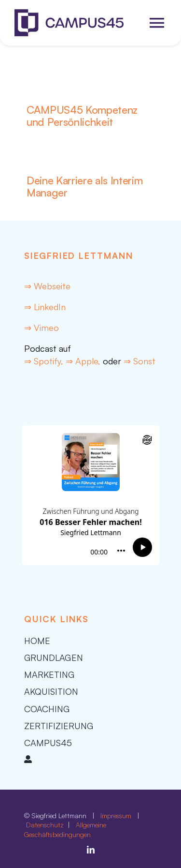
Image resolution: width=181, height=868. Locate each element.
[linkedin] (91, 850)
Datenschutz (46, 825)
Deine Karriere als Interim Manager (84, 186)
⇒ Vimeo (42, 328)
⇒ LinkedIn (45, 307)
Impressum (116, 816)
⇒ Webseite (47, 286)
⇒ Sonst (139, 361)
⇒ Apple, (83, 361)
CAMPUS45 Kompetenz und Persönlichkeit (82, 116)
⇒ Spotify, (45, 361)
